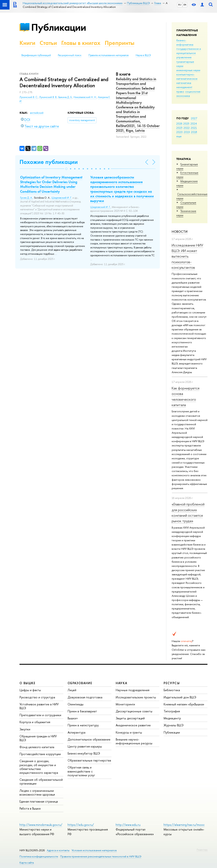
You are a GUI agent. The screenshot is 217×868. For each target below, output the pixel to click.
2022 (187, 128)
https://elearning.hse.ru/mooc (184, 825)
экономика (183, 96)
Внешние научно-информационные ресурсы (134, 741)
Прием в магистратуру (83, 725)
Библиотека (172, 690)
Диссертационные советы (134, 711)
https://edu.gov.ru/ (81, 825)
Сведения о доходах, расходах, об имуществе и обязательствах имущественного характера (39, 767)
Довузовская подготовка (85, 697)
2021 (194, 128)
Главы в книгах (81, 43)
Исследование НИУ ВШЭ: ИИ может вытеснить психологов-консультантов (187, 256)
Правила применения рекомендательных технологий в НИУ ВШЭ (101, 856)
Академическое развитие (133, 725)
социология (193, 91)
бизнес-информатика (185, 42)
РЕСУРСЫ (172, 683)
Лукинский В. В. (48, 97)
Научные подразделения (133, 690)
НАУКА (122, 683)
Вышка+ (73, 718)
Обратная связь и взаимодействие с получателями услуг (81, 771)
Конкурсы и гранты (129, 732)
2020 (179, 132)
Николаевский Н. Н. (85, 97)
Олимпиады (76, 704)
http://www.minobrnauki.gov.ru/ (41, 825)
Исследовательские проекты (136, 697)
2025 (186, 123)
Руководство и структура (37, 697)
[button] (66, 169)
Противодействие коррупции (40, 754)
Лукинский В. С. (29, 97)
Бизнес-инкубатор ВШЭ (84, 753)
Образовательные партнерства (89, 760)
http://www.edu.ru (128, 825)
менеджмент (184, 87)
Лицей (72, 690)
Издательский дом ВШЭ (180, 697)
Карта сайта (27, 863)
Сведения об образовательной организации (41, 781)
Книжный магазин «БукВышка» (184, 704)
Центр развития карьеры (85, 746)
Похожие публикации (49, 162)
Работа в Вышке (30, 808)
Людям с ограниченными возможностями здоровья (37, 793)
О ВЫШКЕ (28, 683)
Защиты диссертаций (130, 718)
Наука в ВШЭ (143, 55)
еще (179, 136)
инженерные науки (188, 70)
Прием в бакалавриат (82, 711)
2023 (179, 128)
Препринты (120, 43)
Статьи (48, 43)
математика (184, 83)
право (180, 91)
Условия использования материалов (94, 850)
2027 (194, 118)
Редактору (202, 850)
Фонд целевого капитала (37, 747)
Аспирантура (77, 732)
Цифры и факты (30, 690)
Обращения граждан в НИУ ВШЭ (38, 738)
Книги (27, 43)
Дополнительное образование (89, 739)
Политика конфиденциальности (39, 856)
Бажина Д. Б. (65, 97)
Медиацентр (172, 718)
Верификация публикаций (36, 55)
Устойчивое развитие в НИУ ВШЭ (39, 706)
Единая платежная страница (39, 801)
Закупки (25, 729)
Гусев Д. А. (26, 198)
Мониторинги (125, 704)
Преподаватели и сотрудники (40, 715)
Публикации (59, 27)
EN (185, 5)
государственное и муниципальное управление (189, 53)
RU (180, 5)
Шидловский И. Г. (62, 198)
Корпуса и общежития (35, 722)
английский (37, 113)
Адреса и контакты (58, 850)
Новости (180, 232)
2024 (194, 123)
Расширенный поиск (70, 55)
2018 (194, 132)
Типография (172, 711)
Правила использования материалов (108, 55)
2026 (179, 123)
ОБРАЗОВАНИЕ (80, 683)
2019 (187, 132)
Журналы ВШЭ (174, 725)
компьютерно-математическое (187, 76)
